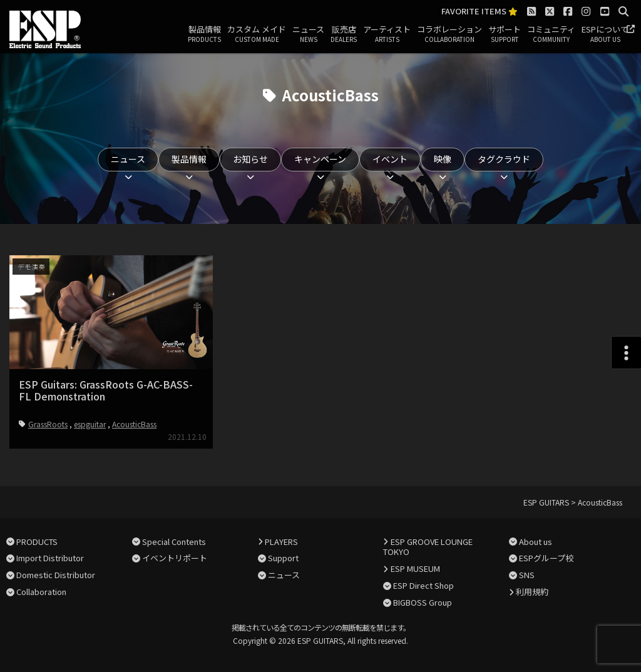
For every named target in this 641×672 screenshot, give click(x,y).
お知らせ (250, 159)
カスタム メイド (257, 34)
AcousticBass (134, 424)
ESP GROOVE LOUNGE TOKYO (428, 547)
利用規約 (532, 592)
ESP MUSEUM (415, 568)
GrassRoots (48, 424)
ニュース (308, 34)
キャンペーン (320, 159)
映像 (443, 159)
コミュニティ (551, 34)
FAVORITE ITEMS (479, 12)
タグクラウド (504, 159)
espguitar (90, 424)
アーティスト (387, 34)
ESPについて (605, 34)
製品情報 (204, 34)
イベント (390, 159)
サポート (505, 34)
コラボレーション (449, 34)
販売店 (344, 34)
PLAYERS (281, 542)
